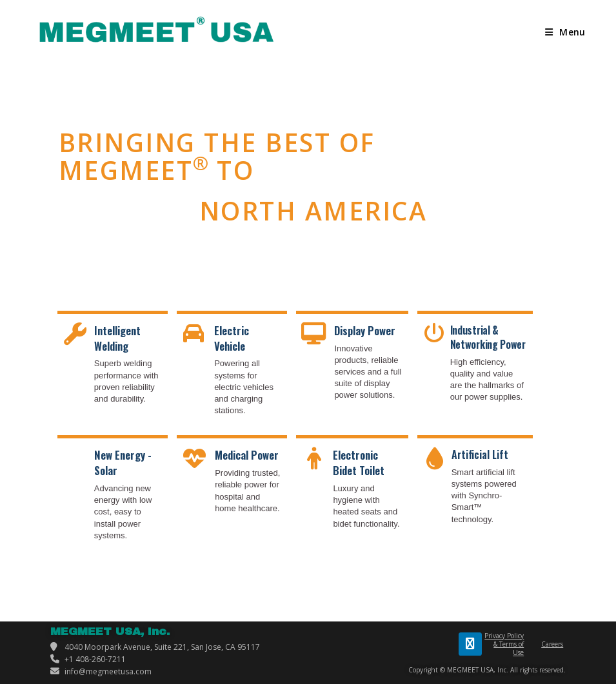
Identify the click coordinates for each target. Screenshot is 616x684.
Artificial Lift (480, 454)
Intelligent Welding (117, 338)
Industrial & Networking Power (488, 337)
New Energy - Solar (123, 463)
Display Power (365, 330)
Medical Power (247, 455)
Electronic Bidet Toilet (359, 463)
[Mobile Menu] (565, 32)
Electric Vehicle (232, 338)
